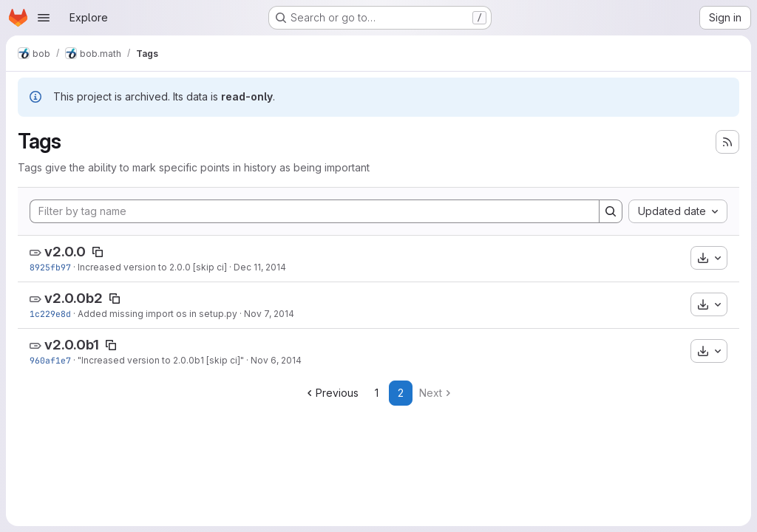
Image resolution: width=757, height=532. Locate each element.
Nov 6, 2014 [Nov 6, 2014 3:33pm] (276, 360)
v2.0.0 (65, 252)
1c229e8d (50, 314)
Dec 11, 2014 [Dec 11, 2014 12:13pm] (260, 267)
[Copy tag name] (98, 252)
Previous (331, 393)
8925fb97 (50, 267)
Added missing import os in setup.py (157, 314)
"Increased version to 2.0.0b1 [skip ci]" (161, 360)
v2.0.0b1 (72, 345)
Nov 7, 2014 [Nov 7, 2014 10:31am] (269, 314)
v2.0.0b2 (74, 298)
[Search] (611, 211)
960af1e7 (50, 360)
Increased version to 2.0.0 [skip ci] (152, 267)
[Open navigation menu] (44, 18)
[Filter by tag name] (315, 211)
